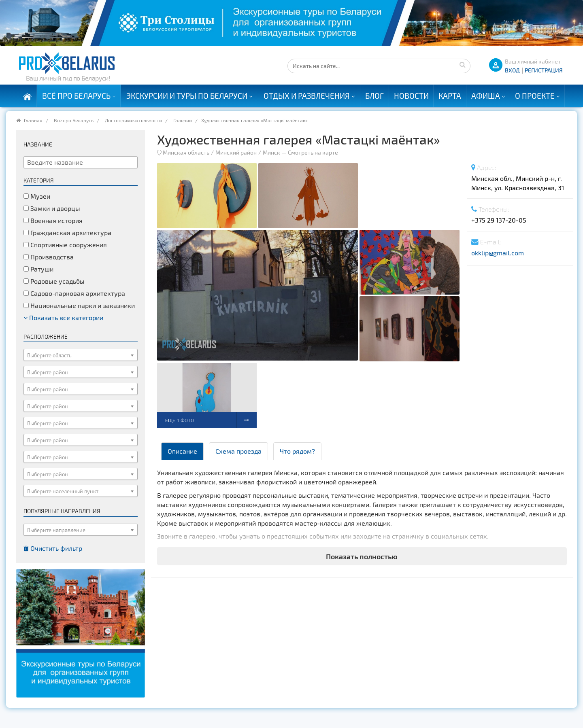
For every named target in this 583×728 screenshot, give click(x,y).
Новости (411, 96)
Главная (33, 120)
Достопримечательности (133, 120)
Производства (49, 257)
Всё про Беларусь (76, 96)
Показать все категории (63, 317)
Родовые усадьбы (54, 281)
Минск (271, 152)
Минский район (236, 152)
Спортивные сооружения (65, 245)
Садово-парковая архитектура (74, 293)
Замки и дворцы (52, 208)
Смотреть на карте (313, 152)
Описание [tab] (182, 451)
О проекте (535, 96)
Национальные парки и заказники (79, 305)
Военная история (53, 220)
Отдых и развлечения (307, 96)
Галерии (183, 120)
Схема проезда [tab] (238, 451)
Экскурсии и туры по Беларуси (187, 96)
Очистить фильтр (53, 548)
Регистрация (544, 70)
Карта (450, 96)
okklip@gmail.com (498, 253)
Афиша (486, 96)
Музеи (37, 196)
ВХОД (512, 70)
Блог (374, 96)
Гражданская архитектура (67, 232)
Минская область (186, 152)
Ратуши (38, 269)
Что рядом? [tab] (297, 451)
